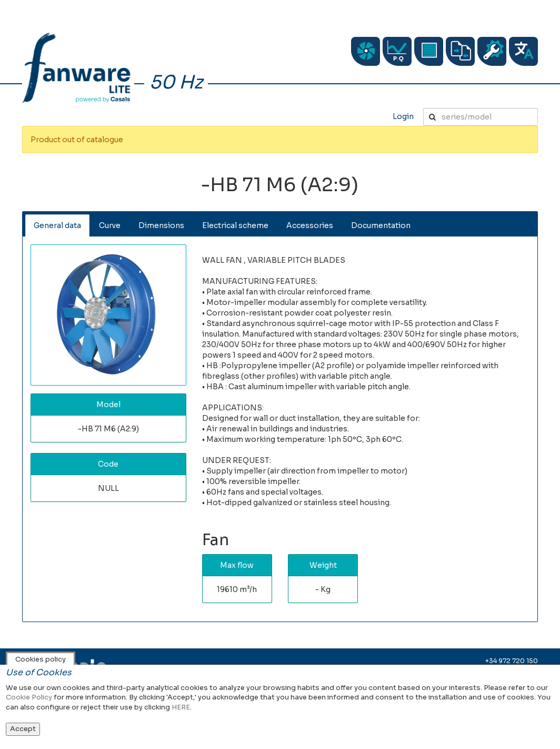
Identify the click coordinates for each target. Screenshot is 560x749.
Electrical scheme (235, 225)
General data (57, 225)
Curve (110, 225)
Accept (23, 729)
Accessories (310, 225)
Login (403, 116)
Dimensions (161, 225)
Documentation (381, 225)
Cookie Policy (29, 697)
